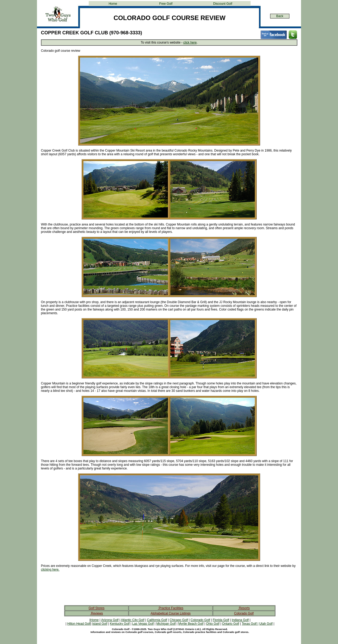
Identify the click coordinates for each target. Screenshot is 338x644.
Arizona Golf (110, 620)
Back (280, 16)
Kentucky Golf (120, 624)
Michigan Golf (166, 624)
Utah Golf (266, 624)
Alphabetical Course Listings (170, 613)
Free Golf (166, 4)
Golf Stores (96, 608)
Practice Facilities (171, 608)
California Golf (157, 620)
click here (190, 43)
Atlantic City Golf (133, 620)
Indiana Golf (240, 620)
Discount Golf (223, 4)
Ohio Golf (213, 624)
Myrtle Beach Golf (191, 624)
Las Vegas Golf (143, 624)
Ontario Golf (231, 624)
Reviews (97, 613)
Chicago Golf (179, 620)
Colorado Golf (244, 613)
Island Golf (100, 624)
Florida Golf (221, 620)
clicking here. (50, 570)
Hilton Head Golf (79, 624)
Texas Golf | (250, 624)
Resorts (244, 608)
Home (113, 4)
